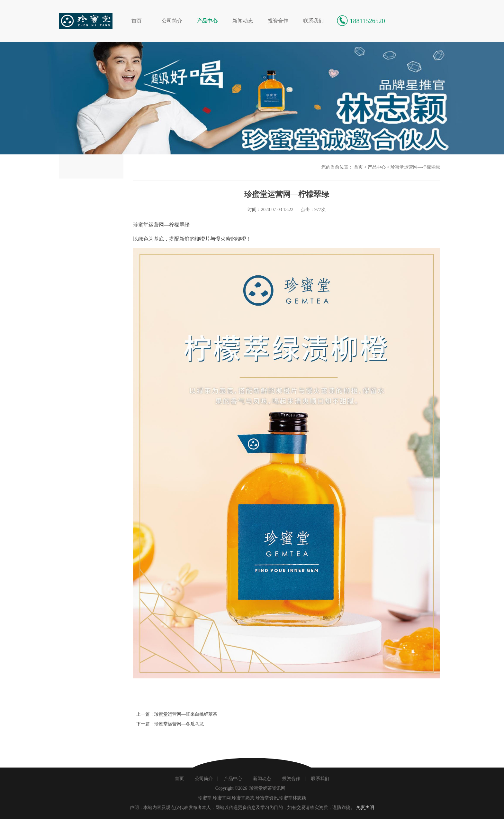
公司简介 (172, 21)
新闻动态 (243, 21)
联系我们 (313, 21)
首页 (137, 21)
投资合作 (278, 21)
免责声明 (365, 808)
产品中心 (207, 21)
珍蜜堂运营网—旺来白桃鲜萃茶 (186, 714)
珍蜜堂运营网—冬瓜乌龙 (179, 724)
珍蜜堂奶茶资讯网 (267, 788)
